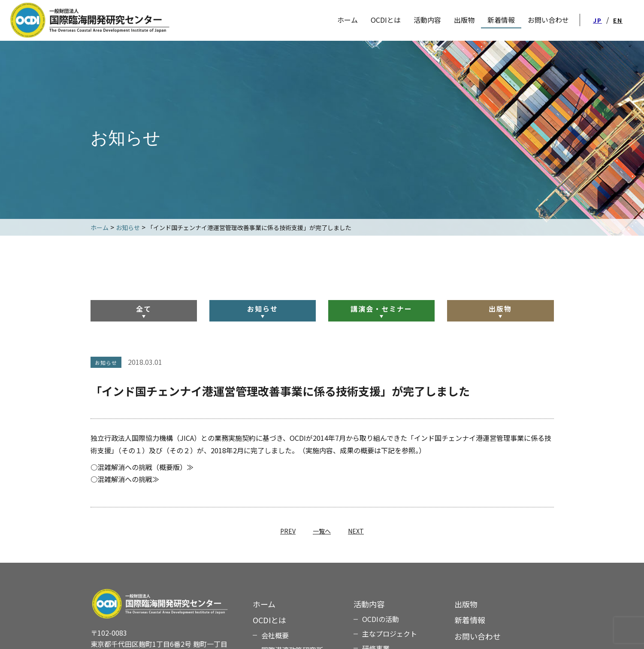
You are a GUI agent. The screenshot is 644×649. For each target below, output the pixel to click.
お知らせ (263, 309)
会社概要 (275, 635)
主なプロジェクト (390, 634)
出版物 (500, 309)
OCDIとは (386, 20)
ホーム (264, 604)
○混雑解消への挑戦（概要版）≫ (142, 467)
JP (597, 20)
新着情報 (470, 620)
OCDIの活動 (381, 619)
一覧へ (322, 531)
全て (144, 309)
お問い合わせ (478, 636)
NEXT (356, 531)
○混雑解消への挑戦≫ (125, 479)
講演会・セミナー (381, 309)
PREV (288, 531)
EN (618, 20)
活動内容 (427, 20)
